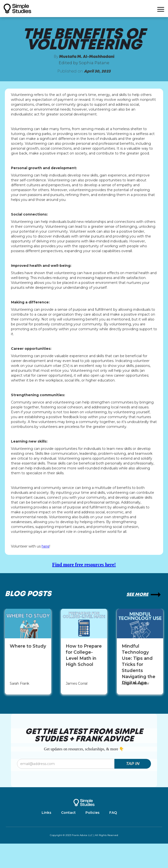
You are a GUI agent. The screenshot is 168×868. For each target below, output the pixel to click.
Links (47, 813)
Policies (93, 813)
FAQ (113, 813)
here (46, 546)
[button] (161, 9)
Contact (68, 813)
